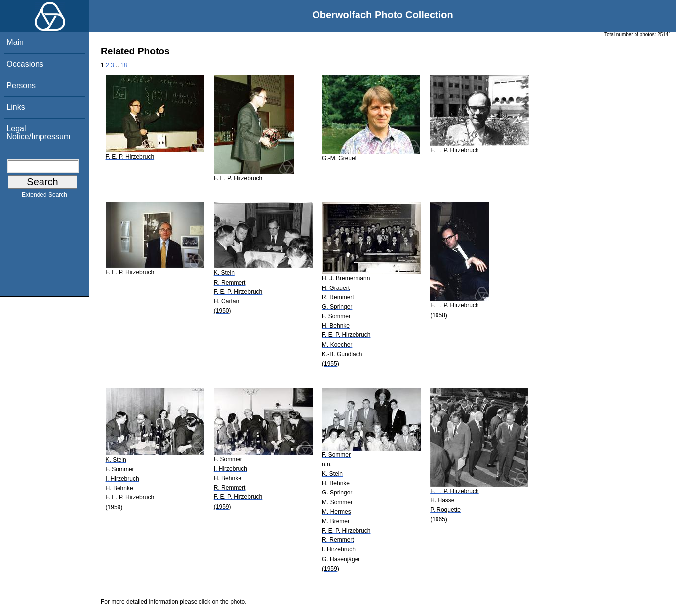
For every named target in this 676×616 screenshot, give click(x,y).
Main (15, 42)
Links (16, 107)
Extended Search (44, 197)
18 (124, 65)
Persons (21, 86)
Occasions (25, 64)
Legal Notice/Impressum (38, 133)
